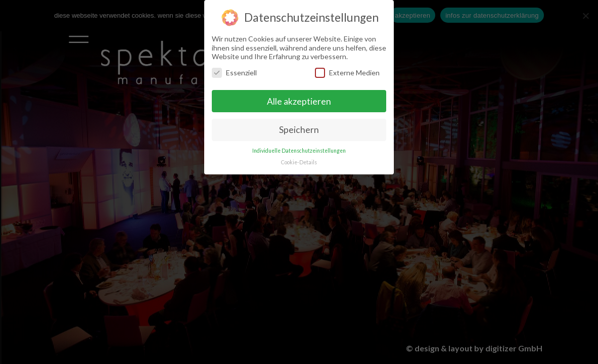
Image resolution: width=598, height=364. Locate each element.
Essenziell (234, 71)
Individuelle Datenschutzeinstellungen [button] (299, 149)
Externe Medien (347, 71)
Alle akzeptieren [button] (299, 99)
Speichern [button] (299, 128)
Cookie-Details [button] (299, 161)
